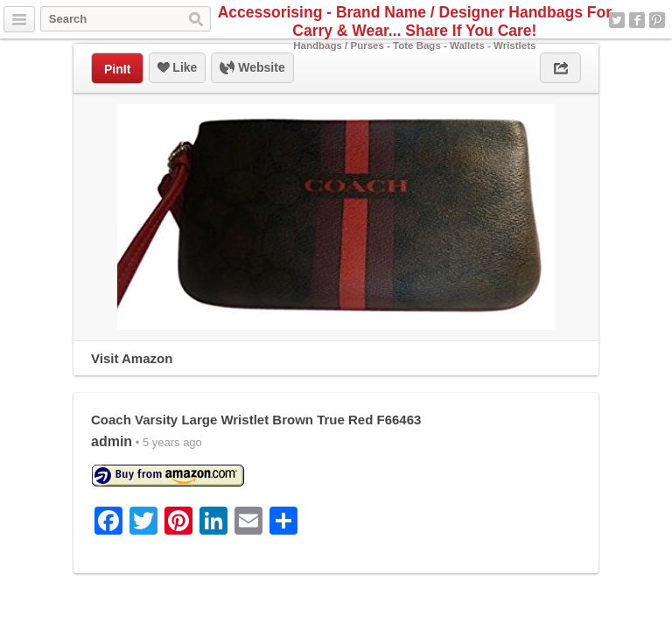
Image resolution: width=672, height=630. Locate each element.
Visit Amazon (132, 358)
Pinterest (657, 20)
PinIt (117, 69)
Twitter (617, 20)
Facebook (637, 20)
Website (252, 68)
